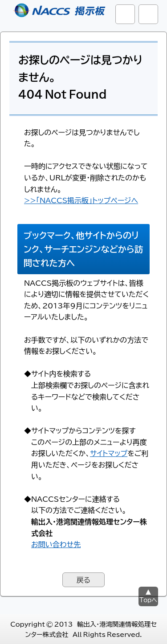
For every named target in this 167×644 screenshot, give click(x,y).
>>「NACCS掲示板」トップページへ (81, 200)
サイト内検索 (125, 14)
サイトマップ (109, 453)
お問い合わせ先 (56, 544)
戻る (83, 580)
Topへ (148, 600)
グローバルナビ (148, 14)
